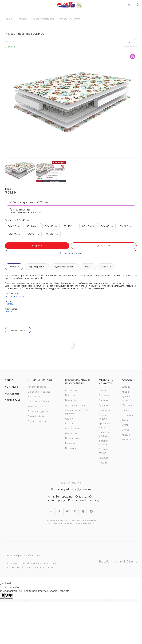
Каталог (128, 380)
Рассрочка (34, 396)
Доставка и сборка (65, 267)
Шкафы (126, 410)
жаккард (9, 304)
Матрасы (127, 405)
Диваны (126, 387)
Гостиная (104, 395)
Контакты (12, 387)
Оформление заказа (39, 392)
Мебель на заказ (37, 406)
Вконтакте (51, 511)
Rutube (67, 511)
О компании (72, 390)
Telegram (59, 511)
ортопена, (10, 296)
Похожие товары (18, 330)
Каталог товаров (37, 387)
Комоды (126, 439)
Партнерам (12, 400)
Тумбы (125, 420)
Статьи (69, 419)
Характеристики (37, 267)
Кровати (126, 392)
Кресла (126, 435)
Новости (70, 395)
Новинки (104, 463)
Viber (75, 511)
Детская (103, 405)
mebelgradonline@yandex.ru (73, 489)
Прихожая (105, 410)
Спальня (103, 400)
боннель (20, 296)
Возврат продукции (38, 411)
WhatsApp (83, 511)
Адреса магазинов (75, 405)
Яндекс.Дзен (91, 511)
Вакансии (70, 400)
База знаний (72, 433)
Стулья (126, 430)
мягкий (8, 311)
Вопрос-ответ (73, 438)
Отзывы (88, 267)
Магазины (12, 394)
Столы (125, 425)
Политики (71, 448)
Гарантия (106, 267)
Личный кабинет (37, 416)
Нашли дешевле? (22, 210)
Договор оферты (37, 421)
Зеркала (103, 458)
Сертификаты (73, 428)
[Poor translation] (9, 596)
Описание (14, 267)
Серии (102, 390)
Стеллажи (127, 415)
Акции (9, 380)
